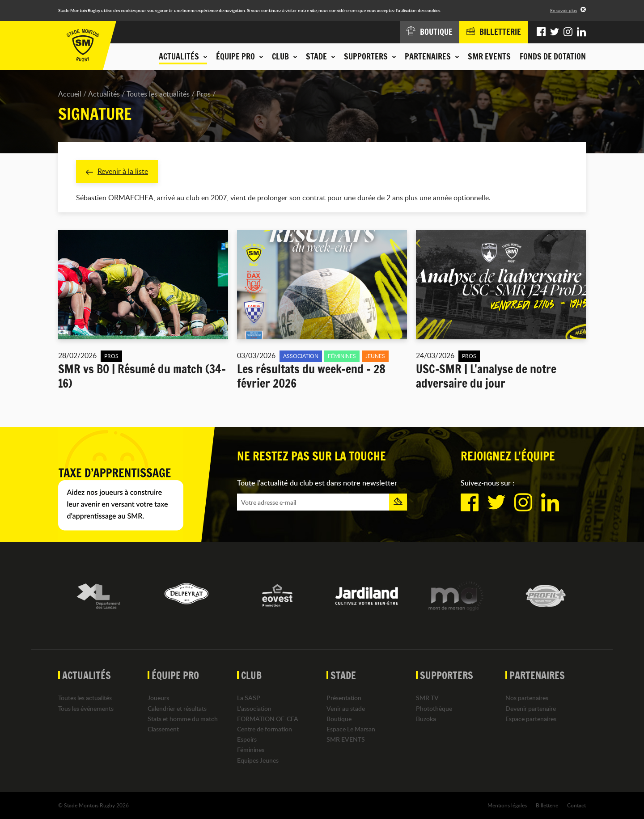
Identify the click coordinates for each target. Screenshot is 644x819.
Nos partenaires (527, 698)
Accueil (70, 94)
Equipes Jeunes (258, 760)
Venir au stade (346, 708)
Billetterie (547, 805)
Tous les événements (86, 708)
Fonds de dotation (553, 56)
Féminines (251, 749)
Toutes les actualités (158, 94)
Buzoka (426, 719)
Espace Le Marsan (351, 729)
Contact (576, 805)
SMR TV (427, 698)
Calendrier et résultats (177, 708)
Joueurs (158, 698)
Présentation (344, 698)
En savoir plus (563, 10)
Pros (203, 94)
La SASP (249, 698)
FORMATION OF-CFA (268, 719)
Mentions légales (507, 805)
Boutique (339, 719)
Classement (163, 729)
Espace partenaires (531, 719)
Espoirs (247, 739)
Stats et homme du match (183, 719)
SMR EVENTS (489, 56)
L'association (254, 708)
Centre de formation (265, 729)
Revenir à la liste (117, 171)
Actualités (104, 94)
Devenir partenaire (531, 708)
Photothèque (434, 708)
